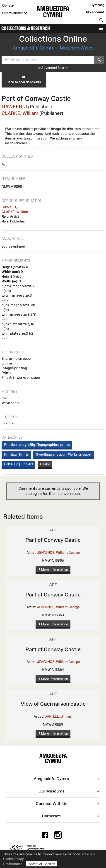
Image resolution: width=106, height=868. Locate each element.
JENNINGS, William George (58, 552)
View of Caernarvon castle (53, 704)
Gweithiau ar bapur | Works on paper (64, 454)
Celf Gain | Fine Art (19, 464)
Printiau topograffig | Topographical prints (37, 445)
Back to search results (24, 79)
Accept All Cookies (42, 864)
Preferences (13, 864)
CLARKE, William (20, 113)
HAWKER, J (14, 107)
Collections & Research (26, 28)
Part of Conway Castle (53, 540)
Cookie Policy (13, 859)
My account (95, 12)
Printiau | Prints (16, 454)
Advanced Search (53, 68)
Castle (45, 464)
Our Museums (15, 13)
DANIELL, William (58, 716)
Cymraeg (97, 5)
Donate (8, 5)
